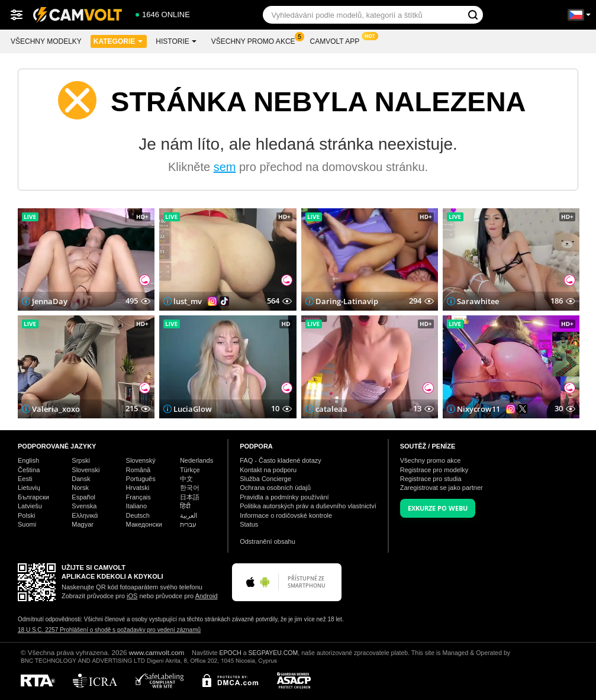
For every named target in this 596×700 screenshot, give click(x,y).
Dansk (81, 479)
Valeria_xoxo (56, 409)
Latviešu (30, 506)
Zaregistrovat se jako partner (442, 488)
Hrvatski (138, 488)
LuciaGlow (193, 409)
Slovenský (141, 460)
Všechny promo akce (256, 40)
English (28, 460)
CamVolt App (338, 40)
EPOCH (230, 653)
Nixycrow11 (479, 409)
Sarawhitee (478, 301)
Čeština (29, 470)
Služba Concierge (265, 479)
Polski (26, 515)
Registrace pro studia (431, 479)
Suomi (27, 524)
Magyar (83, 524)
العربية (189, 515)
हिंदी (185, 506)
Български (33, 497)
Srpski (81, 460)
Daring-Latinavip (347, 301)
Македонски (144, 524)
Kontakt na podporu (268, 470)
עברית (188, 524)
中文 (186, 479)
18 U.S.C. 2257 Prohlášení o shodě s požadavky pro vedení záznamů (109, 630)
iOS (132, 596)
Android (207, 596)
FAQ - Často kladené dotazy (281, 460)
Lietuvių (29, 488)
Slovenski (86, 470)
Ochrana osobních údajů (275, 488)
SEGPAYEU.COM (273, 653)
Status (249, 524)
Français (138, 497)
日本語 (190, 497)
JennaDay (50, 301)
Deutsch (138, 515)
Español (83, 497)
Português (141, 479)
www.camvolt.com (157, 652)
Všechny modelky (46, 41)
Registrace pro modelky (434, 470)
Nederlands (196, 460)
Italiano (136, 506)
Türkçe (190, 470)
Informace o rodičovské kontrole (286, 515)
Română (138, 470)
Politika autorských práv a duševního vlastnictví (308, 506)
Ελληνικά (85, 515)
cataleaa (331, 409)
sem (225, 167)
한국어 (190, 488)
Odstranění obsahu (268, 541)
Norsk (80, 488)
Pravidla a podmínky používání (284, 497)
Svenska (84, 506)
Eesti (25, 479)
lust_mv (188, 301)
